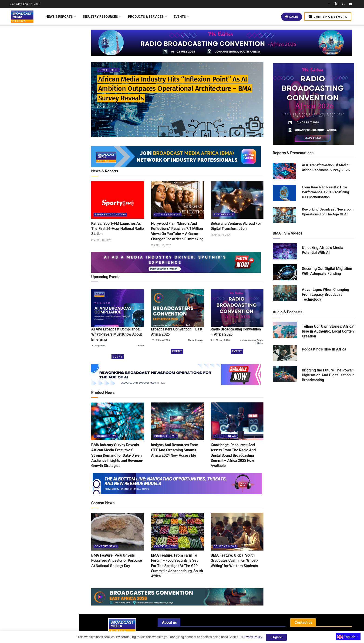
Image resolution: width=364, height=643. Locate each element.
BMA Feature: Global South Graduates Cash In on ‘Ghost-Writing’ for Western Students (234, 561)
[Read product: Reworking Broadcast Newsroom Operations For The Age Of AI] (284, 215)
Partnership (224, 215)
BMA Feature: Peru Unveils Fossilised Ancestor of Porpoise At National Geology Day (117, 561)
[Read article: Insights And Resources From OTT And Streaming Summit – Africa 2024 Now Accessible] (177, 421)
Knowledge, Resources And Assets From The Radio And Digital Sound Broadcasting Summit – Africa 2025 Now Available (233, 455)
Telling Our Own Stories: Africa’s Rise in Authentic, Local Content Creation (329, 331)
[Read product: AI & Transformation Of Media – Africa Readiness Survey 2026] (284, 171)
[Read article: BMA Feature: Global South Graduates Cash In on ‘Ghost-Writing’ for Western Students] (237, 532)
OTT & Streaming (167, 215)
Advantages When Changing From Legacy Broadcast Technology (325, 294)
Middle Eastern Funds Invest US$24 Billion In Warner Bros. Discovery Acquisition (45, 341)
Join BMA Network (328, 17)
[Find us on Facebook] (329, 4)
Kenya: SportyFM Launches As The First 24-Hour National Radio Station (49, 78)
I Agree (276, 637)
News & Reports (59, 17)
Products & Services (146, 17)
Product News (106, 436)
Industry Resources (100, 17)
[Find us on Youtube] (351, 4)
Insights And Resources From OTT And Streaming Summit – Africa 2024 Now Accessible (175, 450)
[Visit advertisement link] (39, 184)
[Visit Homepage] (22, 17)
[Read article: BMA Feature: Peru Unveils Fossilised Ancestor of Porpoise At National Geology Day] (118, 532)
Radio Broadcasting (110, 215)
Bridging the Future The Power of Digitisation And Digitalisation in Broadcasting (330, 375)
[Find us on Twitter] (336, 4)
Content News (106, 546)
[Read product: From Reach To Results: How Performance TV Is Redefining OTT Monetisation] (284, 193)
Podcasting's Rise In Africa (324, 349)
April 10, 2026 (107, 107)
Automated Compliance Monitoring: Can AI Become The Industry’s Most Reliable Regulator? (50, 290)
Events (180, 17)
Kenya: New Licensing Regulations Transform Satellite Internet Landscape (49, 159)
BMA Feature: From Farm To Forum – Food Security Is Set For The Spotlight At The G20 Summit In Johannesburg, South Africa (177, 566)
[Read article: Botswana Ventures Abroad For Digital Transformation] (237, 200)
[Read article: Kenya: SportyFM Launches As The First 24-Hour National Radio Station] (118, 200)
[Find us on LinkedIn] (343, 4)
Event (118, 357)
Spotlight (108, 70)
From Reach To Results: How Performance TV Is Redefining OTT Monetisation (325, 192)
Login (292, 17)
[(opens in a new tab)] (118, 308)
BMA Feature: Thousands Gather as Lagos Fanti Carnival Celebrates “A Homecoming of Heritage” (49, 233)
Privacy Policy (252, 637)
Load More (39, 390)
